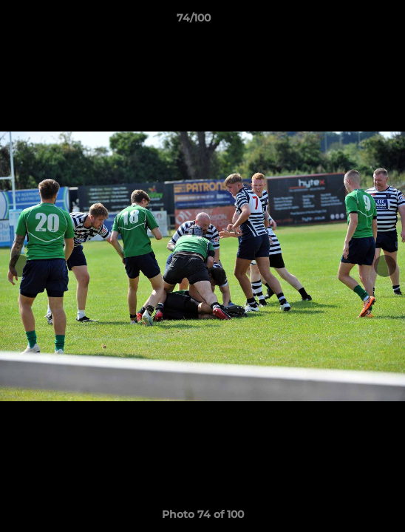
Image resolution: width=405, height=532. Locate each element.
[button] (352, 21)
